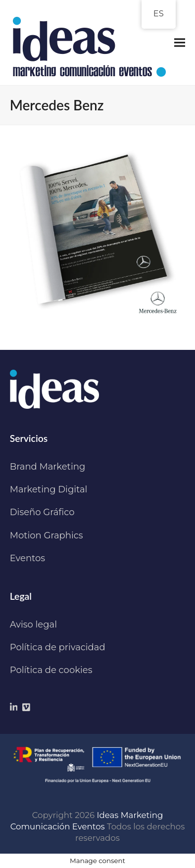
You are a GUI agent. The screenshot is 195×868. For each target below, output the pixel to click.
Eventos (27, 558)
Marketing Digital (49, 489)
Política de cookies (51, 670)
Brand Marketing (48, 467)
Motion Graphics (47, 535)
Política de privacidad (58, 647)
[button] (180, 43)
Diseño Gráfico (42, 512)
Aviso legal (33, 625)
